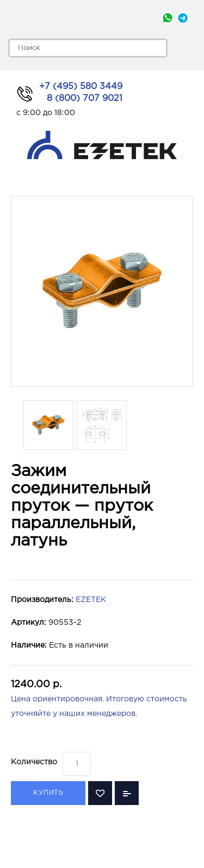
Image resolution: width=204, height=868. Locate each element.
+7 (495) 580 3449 (81, 87)
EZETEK (91, 600)
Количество (34, 762)
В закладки (100, 793)
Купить (48, 793)
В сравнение (127, 793)
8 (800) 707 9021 (85, 99)
